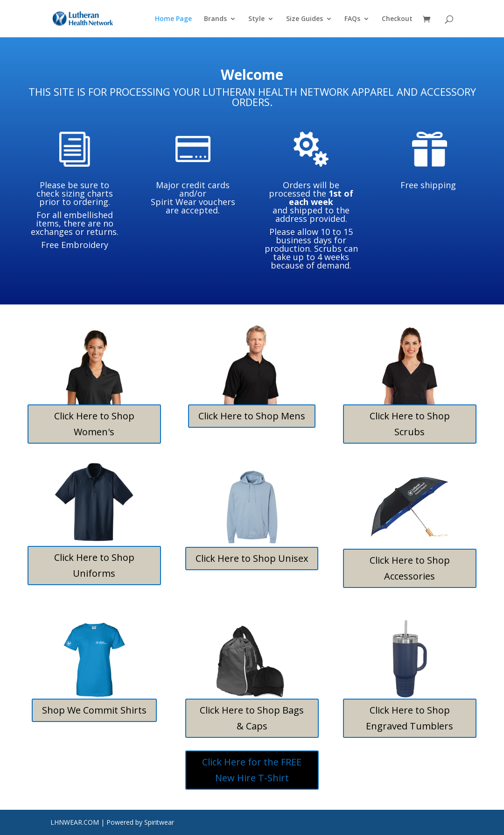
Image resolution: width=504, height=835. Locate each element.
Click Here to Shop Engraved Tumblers (409, 718)
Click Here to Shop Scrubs (410, 424)
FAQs (352, 19)
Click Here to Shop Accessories (410, 568)
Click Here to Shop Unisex (252, 558)
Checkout (397, 19)
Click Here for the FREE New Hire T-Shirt (252, 770)
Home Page (173, 19)
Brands (215, 19)
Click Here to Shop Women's (94, 424)
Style (256, 19)
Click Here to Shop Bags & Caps (252, 718)
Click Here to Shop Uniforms (94, 565)
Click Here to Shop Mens (252, 416)
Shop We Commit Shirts (94, 710)
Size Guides (304, 19)
